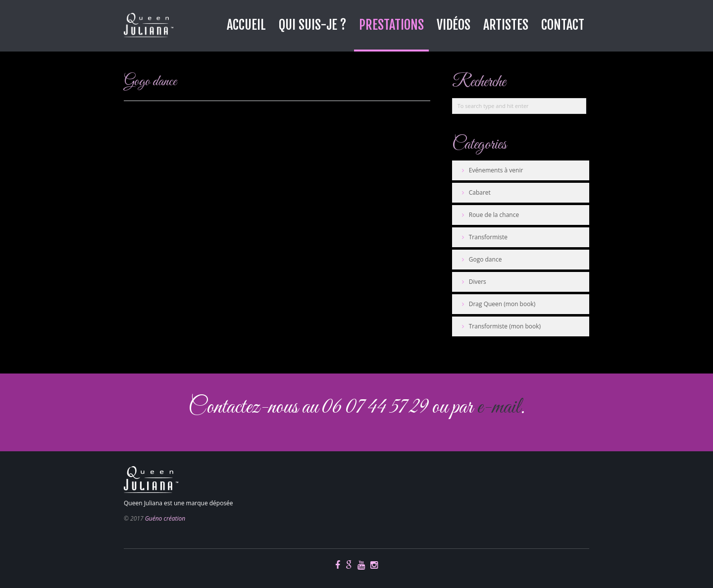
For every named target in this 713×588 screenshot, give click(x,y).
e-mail (499, 407)
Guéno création (165, 518)
